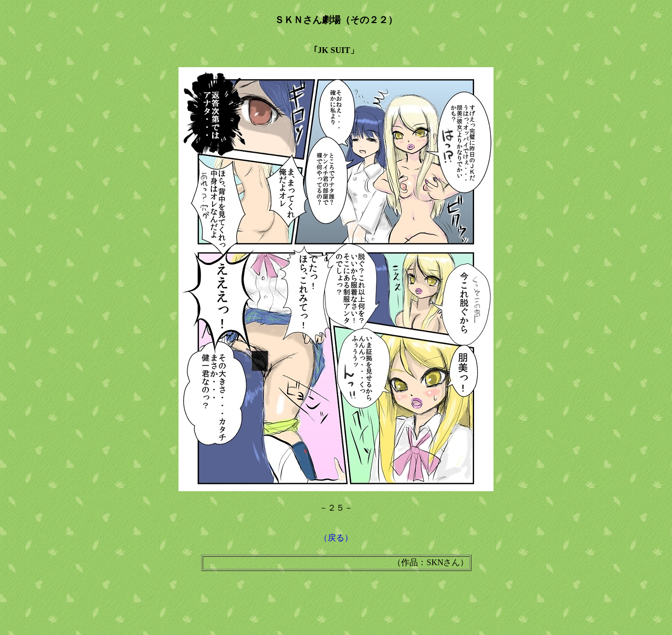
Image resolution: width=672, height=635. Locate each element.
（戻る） (336, 538)
